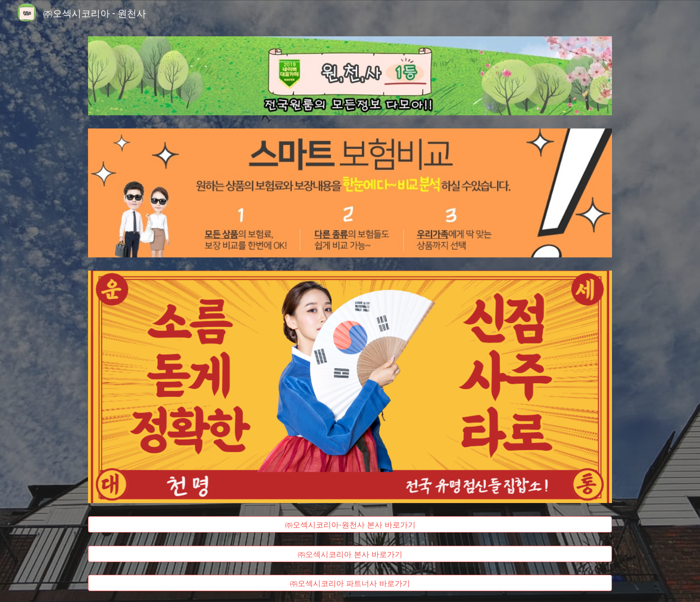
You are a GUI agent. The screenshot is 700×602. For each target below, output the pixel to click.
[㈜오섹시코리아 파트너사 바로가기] (350, 583)
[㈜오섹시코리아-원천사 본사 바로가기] (350, 524)
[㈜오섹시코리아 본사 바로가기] (350, 554)
